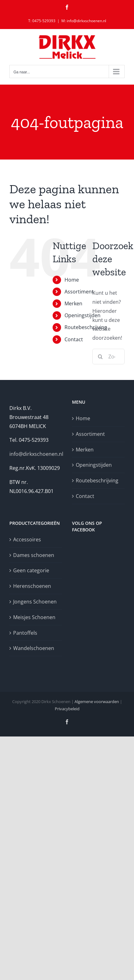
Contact (74, 339)
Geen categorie (31, 570)
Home (72, 280)
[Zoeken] (100, 357)
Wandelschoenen (34, 648)
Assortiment (79, 292)
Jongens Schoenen (35, 602)
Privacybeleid (67, 709)
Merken (73, 303)
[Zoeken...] (108, 357)
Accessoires (27, 539)
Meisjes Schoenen (34, 617)
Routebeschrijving (86, 327)
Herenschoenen (32, 586)
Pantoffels (25, 633)
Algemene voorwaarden (97, 702)
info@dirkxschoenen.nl (36, 454)
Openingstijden (82, 315)
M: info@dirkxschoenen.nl (84, 21)
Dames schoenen (34, 555)
